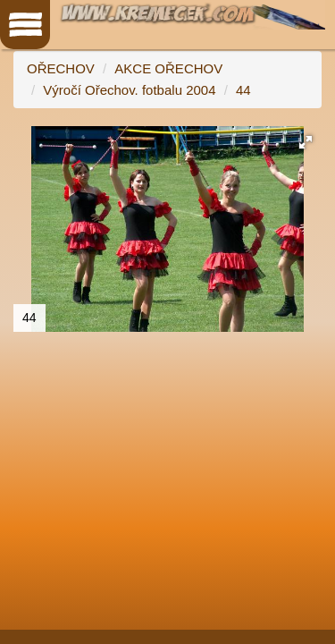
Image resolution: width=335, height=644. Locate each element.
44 (243, 90)
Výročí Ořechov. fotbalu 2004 (129, 90)
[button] (306, 142)
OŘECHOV (61, 68)
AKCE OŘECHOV (168, 68)
